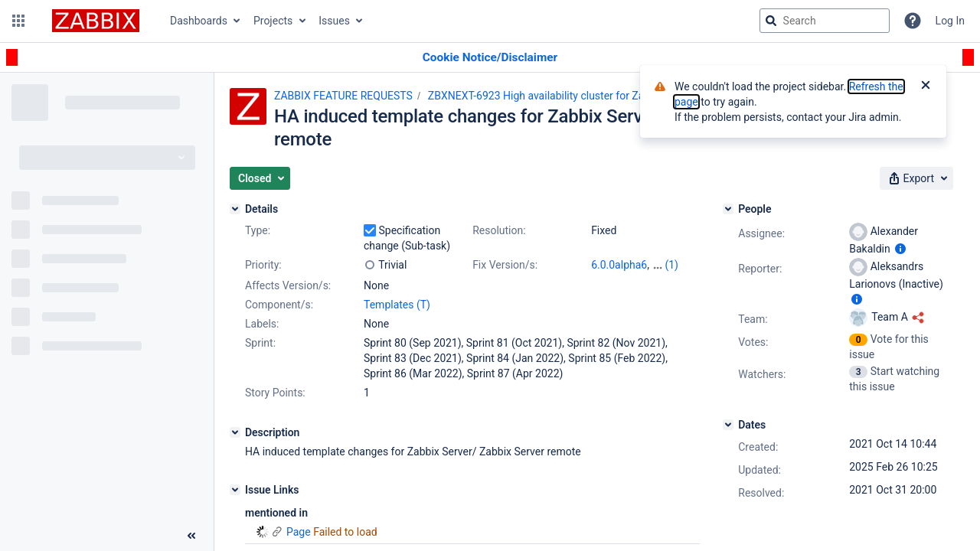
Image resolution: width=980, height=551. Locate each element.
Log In (950, 21)
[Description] (235, 432)
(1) (671, 265)
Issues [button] (334, 21)
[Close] (926, 86)
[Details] (235, 209)
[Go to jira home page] (96, 21)
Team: (753, 319)
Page (299, 532)
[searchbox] (825, 21)
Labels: (262, 324)
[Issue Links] (235, 490)
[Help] (913, 21)
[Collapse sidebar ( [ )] (191, 536)
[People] (728, 209)
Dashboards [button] (199, 21)
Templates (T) (397, 305)
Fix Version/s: (505, 265)
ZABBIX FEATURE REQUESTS (343, 96)
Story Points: (275, 393)
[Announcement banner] (490, 58)
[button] (18, 21)
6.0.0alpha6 (619, 265)
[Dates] (728, 425)
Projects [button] (273, 21)
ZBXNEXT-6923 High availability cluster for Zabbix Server (563, 96)
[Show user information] (900, 249)
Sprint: (260, 343)
